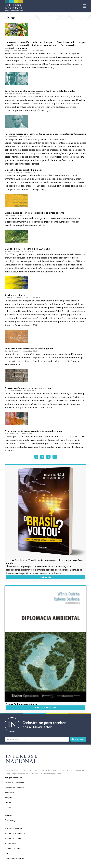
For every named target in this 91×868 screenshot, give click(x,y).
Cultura (8, 808)
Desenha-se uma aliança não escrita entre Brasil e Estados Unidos (40, 91)
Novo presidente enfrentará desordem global (29, 349)
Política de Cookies (13, 838)
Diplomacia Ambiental (15, 858)
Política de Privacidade (15, 833)
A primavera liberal (15, 295)
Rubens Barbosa (12, 251)
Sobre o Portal (11, 843)
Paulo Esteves (11, 136)
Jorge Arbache (11, 434)
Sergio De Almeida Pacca (16, 51)
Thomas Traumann (13, 172)
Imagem (8, 798)
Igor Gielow (10, 215)
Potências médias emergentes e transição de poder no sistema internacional (45, 134)
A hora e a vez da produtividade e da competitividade (33, 431)
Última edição (11, 820)
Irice (6, 853)
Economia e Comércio (14, 788)
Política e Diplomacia (14, 783)
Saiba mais (45, 577)
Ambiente (9, 793)
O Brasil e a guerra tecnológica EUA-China (27, 249)
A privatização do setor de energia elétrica (28, 388)
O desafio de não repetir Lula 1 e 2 (23, 170)
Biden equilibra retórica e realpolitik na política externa (34, 213)
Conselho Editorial (13, 848)
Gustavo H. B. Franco (14, 298)
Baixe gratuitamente (46, 708)
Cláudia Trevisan (12, 351)
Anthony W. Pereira (13, 93)
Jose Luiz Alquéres (13, 391)
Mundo (8, 803)
